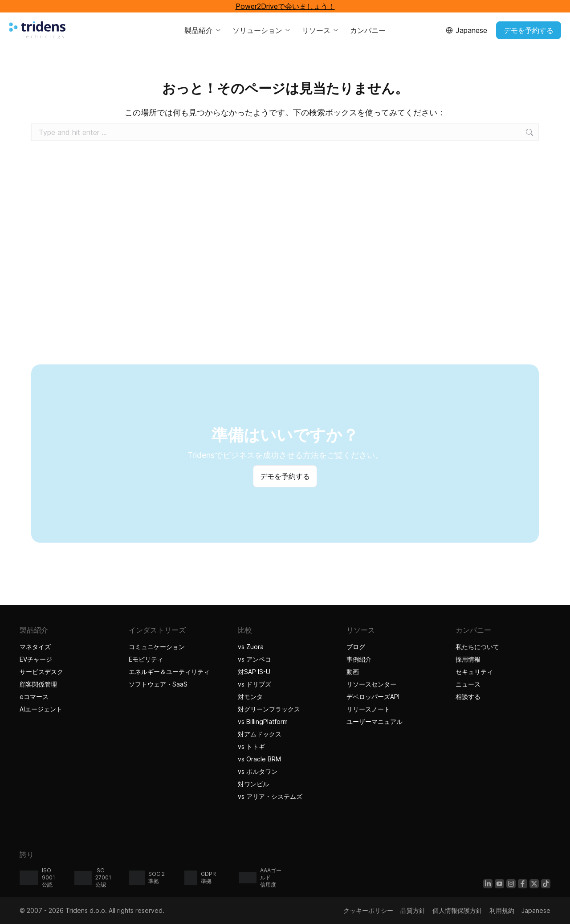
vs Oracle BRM (259, 759)
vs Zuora (251, 647)
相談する (468, 697)
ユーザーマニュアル (375, 722)
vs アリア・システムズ (270, 796)
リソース (321, 30)
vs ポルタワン (258, 771)
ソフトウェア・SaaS (158, 684)
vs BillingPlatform (263, 722)
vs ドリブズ (254, 684)
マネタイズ (35, 647)
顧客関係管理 (38, 684)
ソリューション (262, 30)
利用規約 (502, 910)
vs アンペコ (254, 659)
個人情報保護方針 (457, 910)
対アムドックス (260, 734)
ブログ (356, 647)
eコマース (34, 697)
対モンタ (250, 697)
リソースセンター (371, 684)
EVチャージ (36, 659)
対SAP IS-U (254, 672)
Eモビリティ (146, 659)
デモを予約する (529, 30)
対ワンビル (253, 784)
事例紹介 (360, 659)
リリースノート (368, 709)
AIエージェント (42, 709)
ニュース (468, 684)
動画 (353, 672)
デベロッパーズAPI (373, 697)
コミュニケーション (157, 647)
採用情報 (468, 659)
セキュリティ (474, 672)
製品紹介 (203, 30)
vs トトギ (251, 746)
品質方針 (413, 910)
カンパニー (368, 30)
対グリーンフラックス (269, 709)
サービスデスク (41, 672)
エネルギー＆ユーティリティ (169, 672)
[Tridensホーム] (37, 30)
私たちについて (477, 647)
